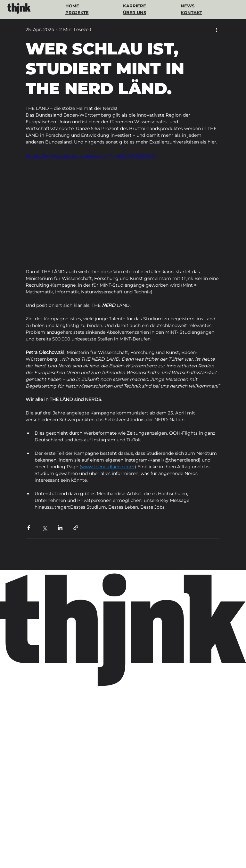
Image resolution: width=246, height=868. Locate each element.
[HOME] (81, 6)
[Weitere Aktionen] (217, 29)
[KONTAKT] (197, 12)
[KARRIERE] (141, 6)
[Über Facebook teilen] (29, 528)
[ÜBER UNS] (139, 12)
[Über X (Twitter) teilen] (44, 528)
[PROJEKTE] (78, 12)
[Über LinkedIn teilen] (60, 528)
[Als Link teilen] (76, 528)
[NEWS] (199, 6)
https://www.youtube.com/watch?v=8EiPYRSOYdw (90, 156)
